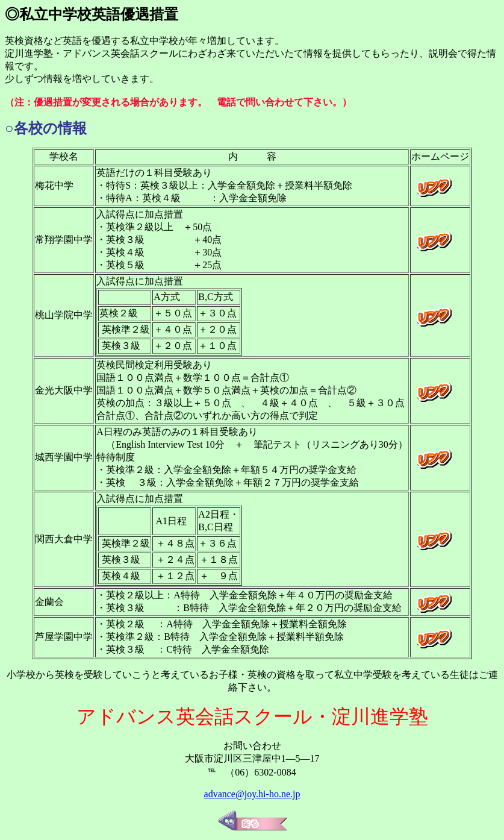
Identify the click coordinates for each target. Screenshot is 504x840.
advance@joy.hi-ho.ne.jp (252, 794)
